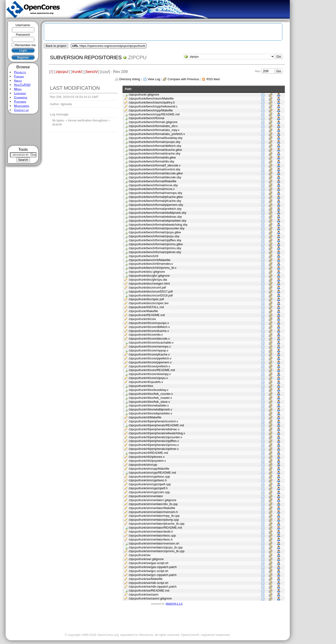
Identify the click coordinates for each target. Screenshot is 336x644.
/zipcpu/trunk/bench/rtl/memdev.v (151, 264)
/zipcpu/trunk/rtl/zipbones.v (147, 457)
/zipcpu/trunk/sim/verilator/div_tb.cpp (153, 504)
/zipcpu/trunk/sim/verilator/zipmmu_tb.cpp (156, 551)
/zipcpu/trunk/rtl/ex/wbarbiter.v (149, 405)
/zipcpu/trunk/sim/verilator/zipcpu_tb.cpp (156, 547)
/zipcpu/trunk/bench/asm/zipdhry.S (152, 102)
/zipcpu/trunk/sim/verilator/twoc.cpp (152, 536)
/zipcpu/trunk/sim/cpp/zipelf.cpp (150, 484)
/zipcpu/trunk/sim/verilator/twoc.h (151, 539)
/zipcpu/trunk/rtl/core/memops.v (150, 346)
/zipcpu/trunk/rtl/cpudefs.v (146, 382)
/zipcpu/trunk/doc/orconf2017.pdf (151, 291)
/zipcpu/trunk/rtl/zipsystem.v (147, 461)
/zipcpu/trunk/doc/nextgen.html (149, 284)
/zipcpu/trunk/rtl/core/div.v (146, 335)
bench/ (92, 72)
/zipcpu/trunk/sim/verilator (146, 496)
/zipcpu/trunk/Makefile (143, 311)
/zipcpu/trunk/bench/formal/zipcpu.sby (154, 236)
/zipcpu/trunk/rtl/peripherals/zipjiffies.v (154, 441)
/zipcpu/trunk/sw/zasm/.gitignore (150, 598)
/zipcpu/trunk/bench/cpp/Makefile (151, 110)
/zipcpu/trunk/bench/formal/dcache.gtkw (155, 150)
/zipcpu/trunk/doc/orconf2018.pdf (151, 295)
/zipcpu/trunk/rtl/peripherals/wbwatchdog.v (157, 433)
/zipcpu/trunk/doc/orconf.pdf (147, 288)
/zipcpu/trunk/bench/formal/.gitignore (153, 122)
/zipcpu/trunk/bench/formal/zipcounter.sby (156, 228)
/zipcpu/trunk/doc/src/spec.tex (149, 303)
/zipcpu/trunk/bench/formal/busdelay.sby (156, 138)
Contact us (21, 110)
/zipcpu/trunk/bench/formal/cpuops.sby (154, 142)
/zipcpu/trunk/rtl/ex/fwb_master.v (150, 398)
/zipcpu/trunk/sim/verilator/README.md (155, 528)
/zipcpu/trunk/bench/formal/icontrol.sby (154, 169)
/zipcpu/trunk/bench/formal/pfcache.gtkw (156, 197)
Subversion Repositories (86, 57)
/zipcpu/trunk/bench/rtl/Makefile (149, 260)
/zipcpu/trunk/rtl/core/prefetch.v (149, 366)
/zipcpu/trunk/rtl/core (142, 319)
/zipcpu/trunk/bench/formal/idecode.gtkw (156, 173)
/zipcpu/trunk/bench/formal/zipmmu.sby (155, 248)
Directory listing (130, 79)
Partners (20, 102)
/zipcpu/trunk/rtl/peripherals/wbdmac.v (154, 429)
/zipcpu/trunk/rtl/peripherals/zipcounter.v (155, 437)
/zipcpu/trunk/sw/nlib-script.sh (148, 583)
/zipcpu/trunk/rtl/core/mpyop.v (148, 350)
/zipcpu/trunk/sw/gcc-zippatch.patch (152, 575)
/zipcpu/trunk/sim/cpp (143, 465)
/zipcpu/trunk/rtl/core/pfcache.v (149, 354)
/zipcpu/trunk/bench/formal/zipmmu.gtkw (156, 244)
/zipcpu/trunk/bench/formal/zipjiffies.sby (155, 240)
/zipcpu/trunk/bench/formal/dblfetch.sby (155, 146)
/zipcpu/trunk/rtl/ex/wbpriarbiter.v (150, 413)
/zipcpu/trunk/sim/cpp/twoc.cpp (149, 477)
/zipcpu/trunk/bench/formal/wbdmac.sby (155, 217)
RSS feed (213, 79)
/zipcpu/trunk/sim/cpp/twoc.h (148, 480)
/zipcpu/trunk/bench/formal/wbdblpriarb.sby (157, 213)
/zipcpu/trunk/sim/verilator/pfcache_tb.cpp (156, 524)
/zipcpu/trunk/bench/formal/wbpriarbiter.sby (157, 221)
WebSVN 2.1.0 (174, 604)
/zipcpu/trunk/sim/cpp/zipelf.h (148, 488)
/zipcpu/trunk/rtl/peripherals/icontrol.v (153, 421)
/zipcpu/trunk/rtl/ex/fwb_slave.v (149, 402)
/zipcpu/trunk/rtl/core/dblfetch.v (149, 327)
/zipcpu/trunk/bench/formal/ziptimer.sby (155, 252)
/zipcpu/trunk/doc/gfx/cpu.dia (148, 280)
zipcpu (137, 57)
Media (18, 89)
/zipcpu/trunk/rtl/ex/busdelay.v (148, 390)
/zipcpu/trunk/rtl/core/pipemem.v (150, 362)
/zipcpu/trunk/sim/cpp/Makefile (149, 469)
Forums (19, 76)
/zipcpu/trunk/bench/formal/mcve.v (152, 189)
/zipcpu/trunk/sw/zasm (143, 594)
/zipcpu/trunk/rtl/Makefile (145, 417)
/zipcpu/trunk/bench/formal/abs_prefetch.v (157, 134)
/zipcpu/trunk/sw (139, 555)
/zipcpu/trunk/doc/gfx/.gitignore (149, 276)
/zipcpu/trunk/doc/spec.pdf (146, 299)
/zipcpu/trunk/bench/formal (146, 118)
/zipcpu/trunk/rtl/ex (141, 386)
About (18, 81)
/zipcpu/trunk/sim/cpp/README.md (152, 473)
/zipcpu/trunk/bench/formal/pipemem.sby (156, 205)
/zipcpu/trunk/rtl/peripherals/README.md (156, 425)
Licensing (20, 93)
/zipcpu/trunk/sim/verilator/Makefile (152, 508)
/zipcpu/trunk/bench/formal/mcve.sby (153, 185)
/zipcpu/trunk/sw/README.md (149, 591)
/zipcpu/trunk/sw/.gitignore (146, 559)
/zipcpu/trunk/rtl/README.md (148, 453)
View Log (154, 79)
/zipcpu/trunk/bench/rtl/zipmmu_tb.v (152, 268)
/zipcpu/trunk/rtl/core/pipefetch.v (150, 358)
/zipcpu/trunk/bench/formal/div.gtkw (152, 157)
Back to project (56, 46)
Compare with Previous (183, 79)
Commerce (21, 97)
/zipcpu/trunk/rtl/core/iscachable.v (151, 343)
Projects (20, 72)
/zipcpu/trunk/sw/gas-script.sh (149, 563)
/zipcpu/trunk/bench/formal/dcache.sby (154, 153)
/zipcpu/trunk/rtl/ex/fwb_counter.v (151, 394)
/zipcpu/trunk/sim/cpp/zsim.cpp (149, 492)
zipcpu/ (62, 72)
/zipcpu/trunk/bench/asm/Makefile (151, 98)
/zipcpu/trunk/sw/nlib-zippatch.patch (152, 587)
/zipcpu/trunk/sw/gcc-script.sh (148, 571)
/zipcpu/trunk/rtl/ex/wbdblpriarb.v (150, 409)
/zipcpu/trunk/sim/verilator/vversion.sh (154, 543)
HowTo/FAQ (22, 85)
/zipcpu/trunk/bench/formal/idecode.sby (155, 177)
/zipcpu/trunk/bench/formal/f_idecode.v (155, 165)
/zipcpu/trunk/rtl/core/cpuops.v (149, 323)
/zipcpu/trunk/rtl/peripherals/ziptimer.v (154, 449)
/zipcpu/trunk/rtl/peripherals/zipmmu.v (154, 445)
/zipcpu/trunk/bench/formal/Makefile (152, 181)
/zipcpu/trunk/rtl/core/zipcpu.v (148, 378)
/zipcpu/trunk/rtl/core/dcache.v (149, 331)
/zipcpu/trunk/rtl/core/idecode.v (149, 339)
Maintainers (21, 106)
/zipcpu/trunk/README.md (147, 315)
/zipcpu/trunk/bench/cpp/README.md (154, 114)
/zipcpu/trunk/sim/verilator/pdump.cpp (154, 520)
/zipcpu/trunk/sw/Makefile (145, 579)
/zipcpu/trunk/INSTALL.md (146, 307)
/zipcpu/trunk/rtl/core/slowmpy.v (150, 374)
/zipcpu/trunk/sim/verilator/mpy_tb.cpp (154, 516)
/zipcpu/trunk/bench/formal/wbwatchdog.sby (158, 225)
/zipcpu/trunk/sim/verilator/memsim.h (153, 512)
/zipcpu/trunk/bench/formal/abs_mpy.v (154, 130)
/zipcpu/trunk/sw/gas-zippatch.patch (153, 567)
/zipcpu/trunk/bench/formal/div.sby (151, 161)
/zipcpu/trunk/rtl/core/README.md (152, 370)
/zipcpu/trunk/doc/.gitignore (147, 272)
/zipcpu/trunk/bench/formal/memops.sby (155, 193)
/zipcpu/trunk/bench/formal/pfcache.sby (155, 201)
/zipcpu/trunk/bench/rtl (143, 256)
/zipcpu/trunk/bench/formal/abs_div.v (153, 126)
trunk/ (77, 72)
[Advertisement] (23, 130)
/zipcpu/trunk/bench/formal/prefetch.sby (155, 209)
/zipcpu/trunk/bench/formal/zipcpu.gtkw (155, 232)
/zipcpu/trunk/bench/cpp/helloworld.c (153, 106)
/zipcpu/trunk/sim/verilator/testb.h (151, 532)
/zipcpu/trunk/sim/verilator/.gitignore (152, 500)
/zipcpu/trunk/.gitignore (144, 95)
